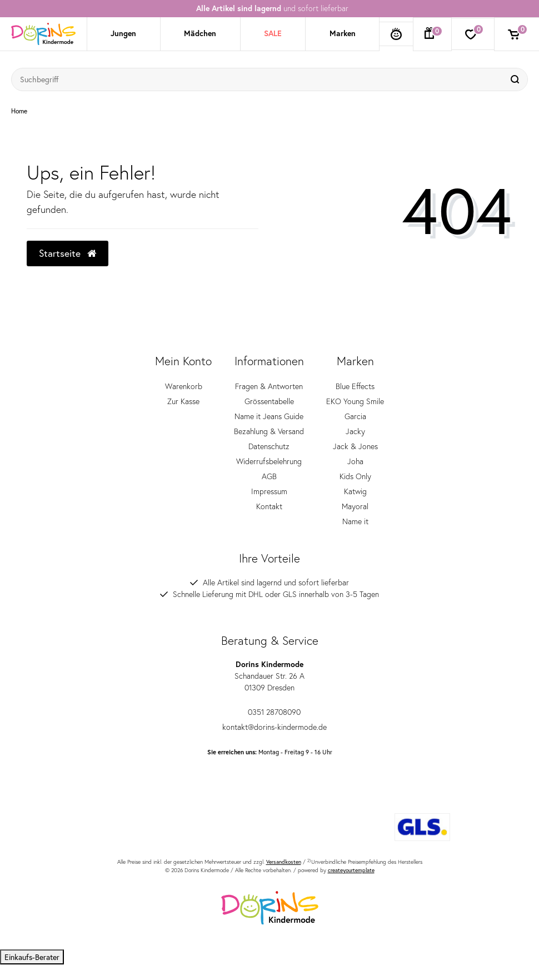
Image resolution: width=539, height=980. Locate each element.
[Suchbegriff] (258, 79)
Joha (355, 461)
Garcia (355, 416)
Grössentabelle (269, 401)
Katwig (355, 491)
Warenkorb (184, 386)
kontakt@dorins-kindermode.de (270, 727)
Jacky (355, 431)
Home (19, 111)
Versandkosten (284, 862)
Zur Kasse (183, 401)
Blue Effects (355, 386)
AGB (269, 476)
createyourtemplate (351, 870)
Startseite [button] (68, 253)
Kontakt (269, 506)
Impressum (269, 491)
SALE (273, 33)
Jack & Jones (355, 446)
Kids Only (355, 476)
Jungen (123, 33)
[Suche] (516, 79)
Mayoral (355, 506)
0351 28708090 (269, 712)
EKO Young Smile (355, 401)
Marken (343, 33)
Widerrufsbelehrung (269, 461)
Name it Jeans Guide (269, 416)
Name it (355, 521)
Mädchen (200, 33)
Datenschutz (269, 446)
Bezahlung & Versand (269, 431)
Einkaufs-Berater (32, 957)
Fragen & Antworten (269, 386)
